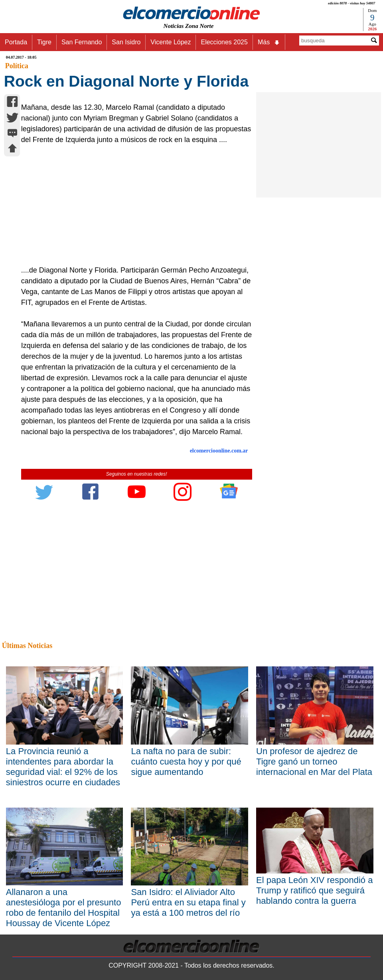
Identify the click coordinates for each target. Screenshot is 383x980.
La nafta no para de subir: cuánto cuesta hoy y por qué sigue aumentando (186, 762)
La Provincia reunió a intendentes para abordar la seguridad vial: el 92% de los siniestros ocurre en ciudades (63, 767)
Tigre (44, 42)
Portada (16, 42)
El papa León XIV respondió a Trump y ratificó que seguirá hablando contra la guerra (314, 890)
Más (269, 42)
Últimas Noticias (27, 646)
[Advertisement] (133, 205)
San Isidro (126, 42)
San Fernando (82, 42)
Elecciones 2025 (224, 42)
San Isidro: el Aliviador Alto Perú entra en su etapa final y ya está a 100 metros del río (188, 902)
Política (17, 66)
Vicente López (171, 42)
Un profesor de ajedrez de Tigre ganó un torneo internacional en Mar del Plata (314, 762)
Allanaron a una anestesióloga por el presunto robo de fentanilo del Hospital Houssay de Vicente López (64, 908)
